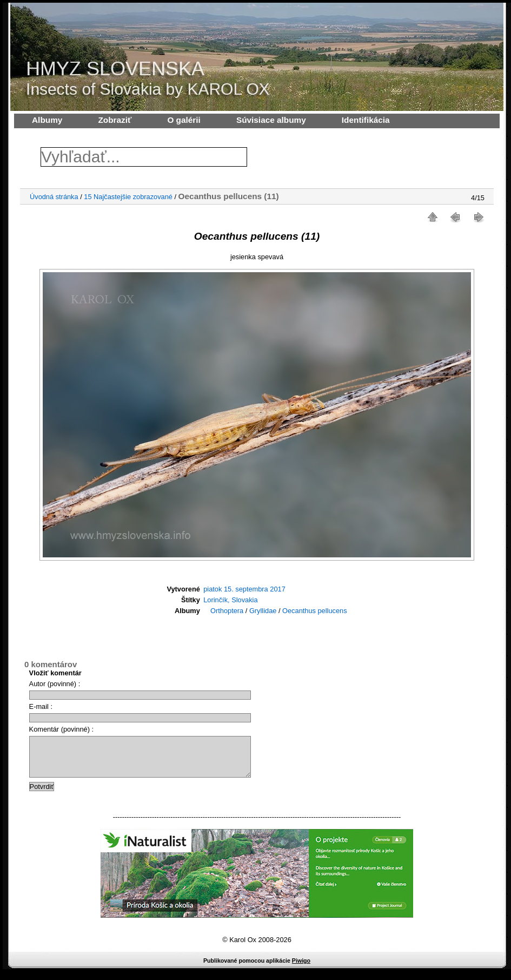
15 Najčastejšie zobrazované (128, 197)
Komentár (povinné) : (62, 729)
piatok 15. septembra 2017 (244, 589)
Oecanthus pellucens (315, 611)
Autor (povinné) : (55, 684)
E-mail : (41, 706)
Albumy (47, 120)
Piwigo (301, 969)
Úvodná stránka (54, 197)
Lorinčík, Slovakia (230, 600)
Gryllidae (263, 611)
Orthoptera (227, 611)
